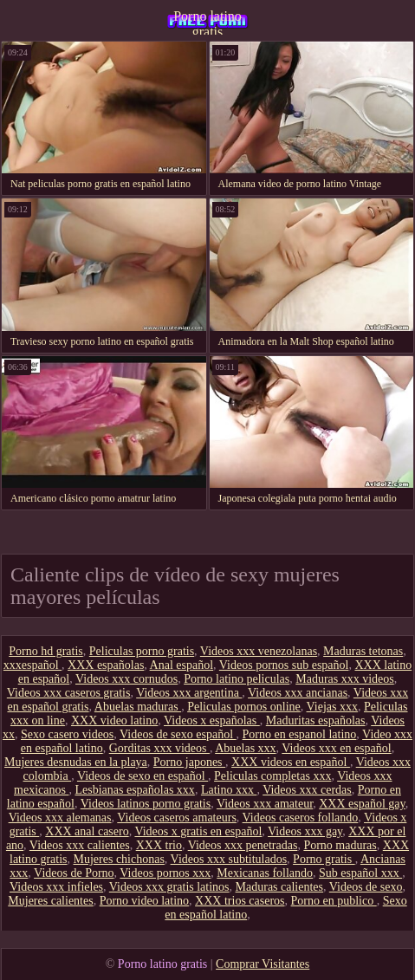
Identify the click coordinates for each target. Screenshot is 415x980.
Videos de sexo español (178, 734)
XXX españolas (106, 665)
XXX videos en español (291, 762)
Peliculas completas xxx (272, 776)
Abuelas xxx (245, 748)
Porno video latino (144, 901)
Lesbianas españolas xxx (134, 790)
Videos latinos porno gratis (146, 804)
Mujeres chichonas (119, 859)
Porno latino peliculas (237, 679)
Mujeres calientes (50, 901)
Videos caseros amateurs (177, 818)
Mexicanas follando (265, 873)
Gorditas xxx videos (159, 748)
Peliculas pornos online (244, 707)
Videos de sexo (366, 887)
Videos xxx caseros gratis (69, 693)
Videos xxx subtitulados (229, 859)
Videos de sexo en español (143, 776)
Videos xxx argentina (189, 693)
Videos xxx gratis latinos (169, 887)
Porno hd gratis (46, 651)
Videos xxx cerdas (307, 790)
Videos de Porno (74, 873)
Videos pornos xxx (165, 873)
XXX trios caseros (240, 901)
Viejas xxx (332, 707)
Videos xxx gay (305, 831)
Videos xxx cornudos (126, 679)
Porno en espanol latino (300, 734)
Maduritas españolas (316, 720)
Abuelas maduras (138, 707)
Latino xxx (229, 790)
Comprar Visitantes (263, 964)
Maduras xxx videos (345, 679)
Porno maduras (340, 845)
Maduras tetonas (363, 651)
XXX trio (159, 845)
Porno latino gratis (207, 22)
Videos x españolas (212, 720)
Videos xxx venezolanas (259, 651)
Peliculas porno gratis (142, 651)
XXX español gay (362, 804)
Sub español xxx (360, 873)
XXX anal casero (87, 831)
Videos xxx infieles (56, 887)
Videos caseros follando (301, 818)
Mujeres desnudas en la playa (76, 762)
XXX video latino (114, 720)
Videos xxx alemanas (60, 818)
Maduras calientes (279, 887)
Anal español (182, 665)
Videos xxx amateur (265, 804)
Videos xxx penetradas (243, 845)
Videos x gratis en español (198, 831)
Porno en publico (334, 901)
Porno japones (189, 762)
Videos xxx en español (336, 748)
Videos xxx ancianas (298, 693)
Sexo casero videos (67, 734)
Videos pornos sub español (284, 665)
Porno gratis (324, 859)
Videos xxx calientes (80, 845)
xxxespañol (32, 665)
